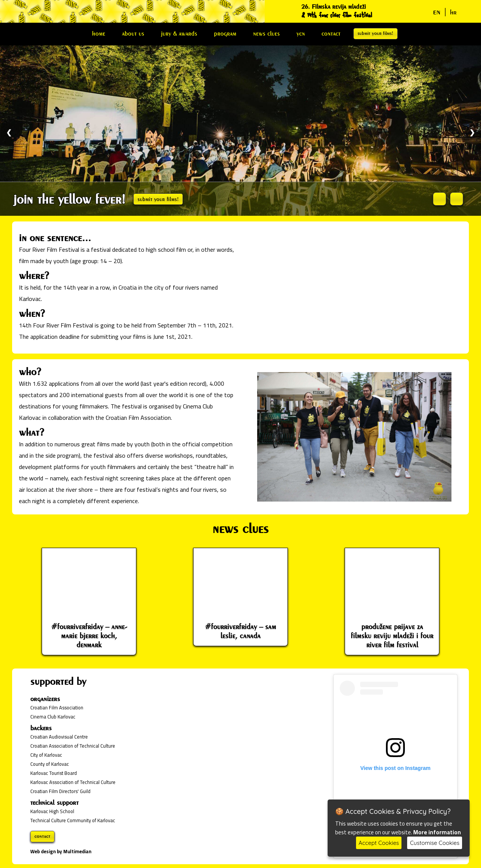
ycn (301, 33)
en (437, 11)
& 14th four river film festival (337, 15)
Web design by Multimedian (61, 851)
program (225, 33)
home (99, 33)
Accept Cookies (379, 843)
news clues (266, 33)
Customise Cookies (435, 843)
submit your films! (376, 33)
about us (133, 33)
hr (453, 12)
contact (331, 33)
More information (437, 832)
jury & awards (179, 33)
